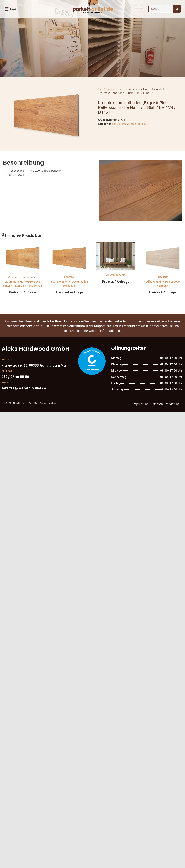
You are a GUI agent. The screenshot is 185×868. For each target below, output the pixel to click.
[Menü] (7, 9)
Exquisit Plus (120, 124)
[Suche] (177, 9)
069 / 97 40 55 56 (15, 377)
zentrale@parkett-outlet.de (24, 388)
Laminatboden (114, 89)
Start (101, 89)
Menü (13, 9)
